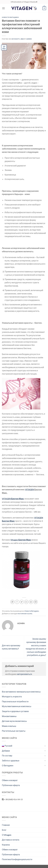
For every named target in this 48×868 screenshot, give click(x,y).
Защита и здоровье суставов (15, 711)
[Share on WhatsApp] (12, 602)
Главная (6, 825)
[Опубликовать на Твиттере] (22, 602)
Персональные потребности (15, 701)
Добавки (6, 751)
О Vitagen (7, 835)
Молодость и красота (12, 696)
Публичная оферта (11, 785)
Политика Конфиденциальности (17, 859)
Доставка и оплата (11, 840)
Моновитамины (9, 716)
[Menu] (3, 8)
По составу (7, 756)
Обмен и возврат (10, 780)
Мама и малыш (9, 726)
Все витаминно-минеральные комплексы (21, 692)
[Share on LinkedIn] (36, 602)
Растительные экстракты (14, 731)
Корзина (6, 845)
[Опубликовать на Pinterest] (31, 602)
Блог (4, 830)
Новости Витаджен (10, 17)
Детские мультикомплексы (14, 721)
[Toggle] (45, 746)
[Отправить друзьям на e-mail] (26, 602)
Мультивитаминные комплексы (17, 706)
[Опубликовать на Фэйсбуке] (17, 602)
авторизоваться (24, 674)
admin (29, 39)
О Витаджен (8, 765)
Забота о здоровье (11, 760)
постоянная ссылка (25, 614)
